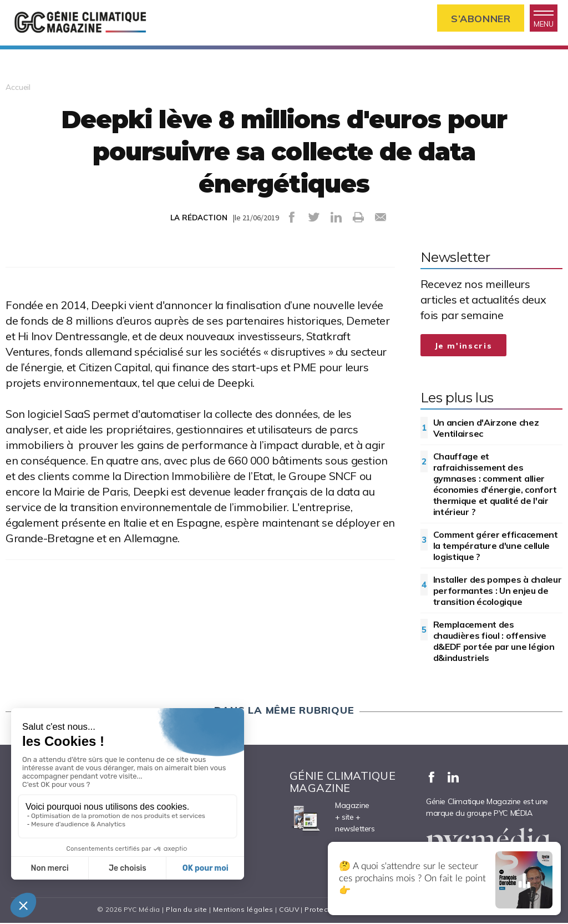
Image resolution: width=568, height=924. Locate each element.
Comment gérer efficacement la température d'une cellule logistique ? (496, 547)
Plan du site (186, 910)
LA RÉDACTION (199, 219)
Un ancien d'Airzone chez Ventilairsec (486, 429)
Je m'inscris (464, 347)
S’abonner (480, 19)
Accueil (18, 88)
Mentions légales (243, 910)
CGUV (289, 910)
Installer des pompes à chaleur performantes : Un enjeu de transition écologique (498, 592)
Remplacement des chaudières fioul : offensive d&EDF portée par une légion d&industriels (494, 642)
